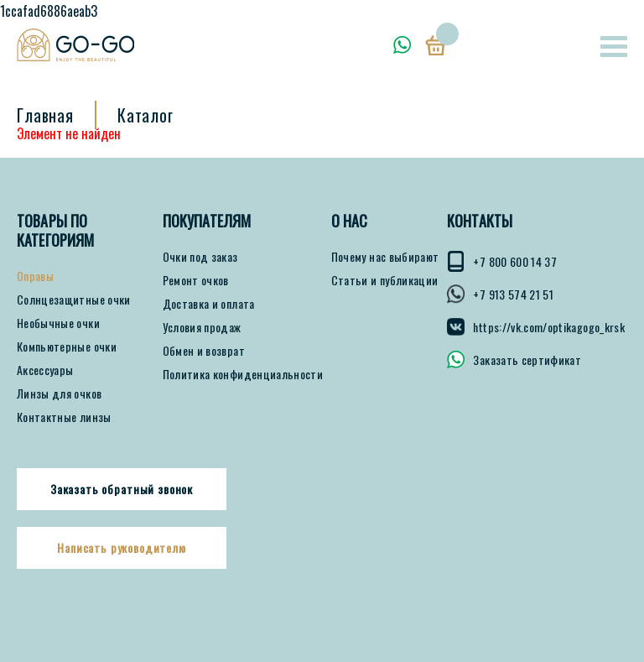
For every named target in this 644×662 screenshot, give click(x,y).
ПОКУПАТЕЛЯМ (207, 221)
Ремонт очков (196, 280)
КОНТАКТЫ (480, 221)
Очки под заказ (200, 257)
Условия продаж (202, 327)
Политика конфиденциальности (243, 374)
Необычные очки (58, 323)
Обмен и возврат (204, 351)
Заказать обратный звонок (122, 489)
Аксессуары (45, 370)
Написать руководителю (122, 548)
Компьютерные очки (67, 347)
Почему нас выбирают (385, 257)
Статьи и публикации (385, 280)
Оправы (35, 276)
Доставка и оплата (209, 304)
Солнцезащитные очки (74, 300)
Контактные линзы (64, 417)
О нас (350, 221)
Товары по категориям (56, 231)
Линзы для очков (59, 394)
